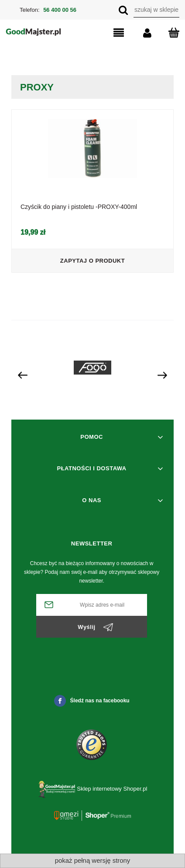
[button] (110, 33)
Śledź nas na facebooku (92, 701)
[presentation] (23, 374)
